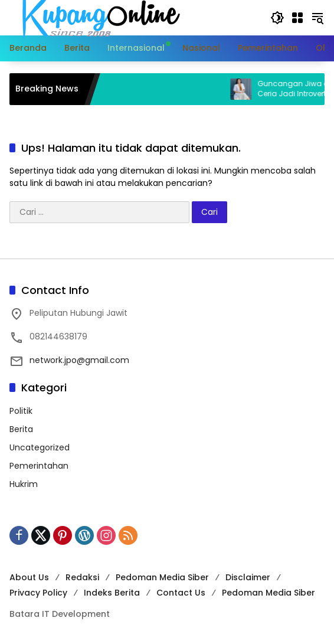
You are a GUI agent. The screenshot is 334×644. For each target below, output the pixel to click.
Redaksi (82, 577)
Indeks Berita (112, 593)
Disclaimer (248, 577)
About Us (29, 577)
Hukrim (24, 484)
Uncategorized (40, 447)
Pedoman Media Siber (162, 577)
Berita (21, 429)
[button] (277, 18)
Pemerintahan (39, 466)
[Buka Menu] (297, 18)
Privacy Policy (38, 593)
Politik (21, 411)
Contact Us (181, 593)
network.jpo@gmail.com (79, 360)
